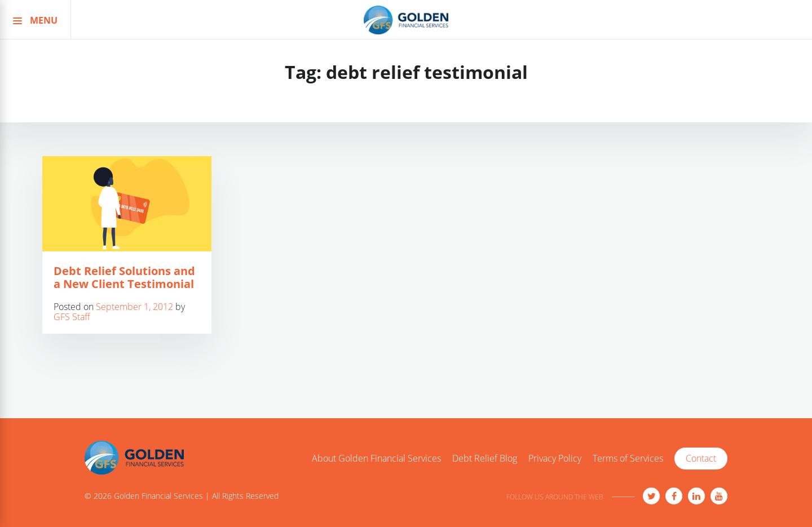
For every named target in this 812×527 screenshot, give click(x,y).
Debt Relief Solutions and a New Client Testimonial (124, 277)
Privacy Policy (555, 459)
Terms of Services (628, 459)
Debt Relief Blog (485, 459)
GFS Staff (72, 317)
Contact (701, 458)
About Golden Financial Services (376, 459)
